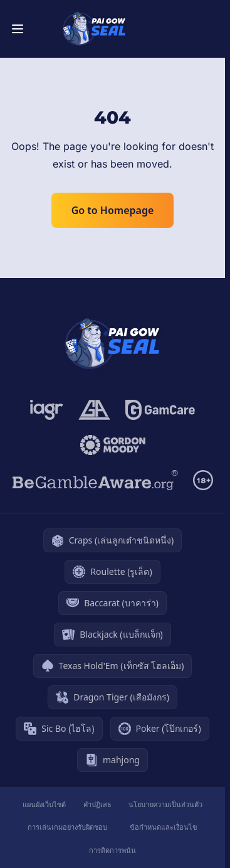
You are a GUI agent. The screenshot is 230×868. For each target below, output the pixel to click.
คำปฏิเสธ (97, 804)
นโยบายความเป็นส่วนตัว (165, 804)
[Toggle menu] (18, 29)
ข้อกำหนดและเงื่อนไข (164, 827)
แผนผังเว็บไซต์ (44, 804)
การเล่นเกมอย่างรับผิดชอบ (67, 827)
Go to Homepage (113, 210)
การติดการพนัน (112, 850)
